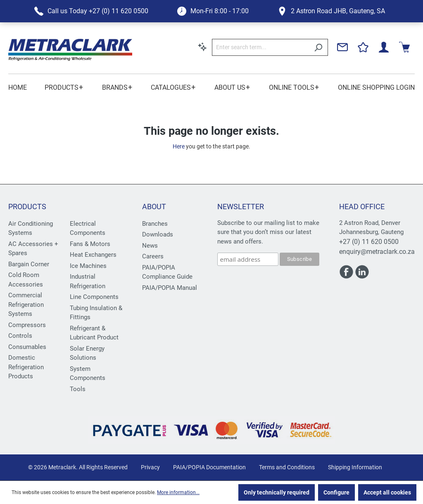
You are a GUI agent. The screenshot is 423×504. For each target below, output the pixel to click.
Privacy (150, 467)
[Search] (318, 47)
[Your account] (384, 47)
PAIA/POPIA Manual (170, 288)
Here (179, 146)
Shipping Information (355, 467)
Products (27, 207)
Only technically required (277, 492)
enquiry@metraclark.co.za (377, 252)
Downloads (158, 234)
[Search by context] (202, 47)
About (154, 207)
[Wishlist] (363, 47)
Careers (153, 256)
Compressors (27, 325)
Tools (78, 389)
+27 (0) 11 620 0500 (369, 242)
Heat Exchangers (93, 255)
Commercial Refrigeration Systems (26, 305)
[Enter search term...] (260, 47)
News (150, 246)
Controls (20, 336)
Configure (336, 492)
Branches (155, 224)
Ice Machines (88, 266)
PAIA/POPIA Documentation (209, 467)
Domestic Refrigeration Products (26, 367)
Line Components (94, 297)
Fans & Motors (90, 244)
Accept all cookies (387, 492)
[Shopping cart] (404, 47)
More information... (178, 492)
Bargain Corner (29, 264)
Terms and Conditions (287, 467)
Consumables (27, 347)
